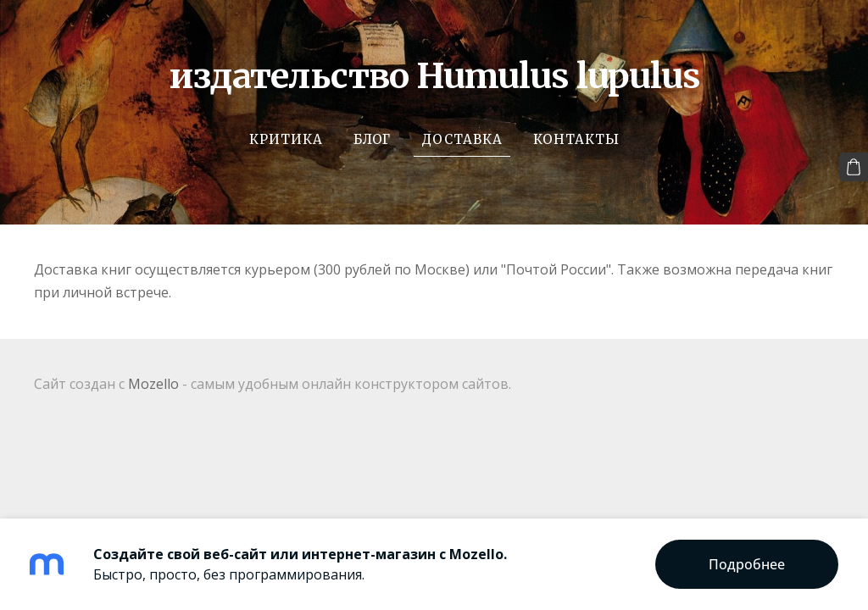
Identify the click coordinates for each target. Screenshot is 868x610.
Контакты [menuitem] (576, 139)
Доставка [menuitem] (462, 139)
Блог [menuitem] (372, 139)
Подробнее (747, 564)
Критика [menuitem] (286, 139)
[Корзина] (854, 167)
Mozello (153, 384)
